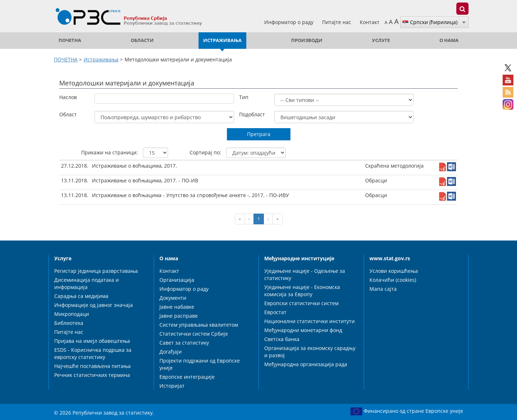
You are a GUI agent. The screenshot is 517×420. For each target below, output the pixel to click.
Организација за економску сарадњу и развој (310, 352)
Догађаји (171, 352)
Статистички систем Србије (194, 334)
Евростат (275, 312)
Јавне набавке (177, 307)
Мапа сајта (383, 289)
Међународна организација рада (306, 364)
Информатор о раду (290, 22)
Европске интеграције (187, 377)
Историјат (172, 386)
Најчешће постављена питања (92, 366)
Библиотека (69, 323)
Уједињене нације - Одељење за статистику (305, 274)
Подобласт (252, 114)
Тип (244, 97)
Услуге (381, 40)
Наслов (68, 97)
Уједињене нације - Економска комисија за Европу (302, 291)
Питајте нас (337, 22)
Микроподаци (72, 314)
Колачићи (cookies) (393, 280)
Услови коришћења (394, 271)
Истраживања (222, 40)
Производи (307, 40)
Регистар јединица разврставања (96, 271)
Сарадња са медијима (81, 296)
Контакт (370, 22)
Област (68, 114)
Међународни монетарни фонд (303, 330)
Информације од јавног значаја (94, 305)
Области (142, 40)
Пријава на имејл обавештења (92, 341)
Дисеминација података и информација (87, 283)
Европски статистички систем (301, 303)
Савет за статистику (184, 343)
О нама (449, 40)
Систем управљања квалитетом (199, 325)
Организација (177, 280)
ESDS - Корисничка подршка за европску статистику (93, 353)
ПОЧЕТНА (70, 40)
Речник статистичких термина (92, 375)
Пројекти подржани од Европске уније (200, 364)
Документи (173, 298)
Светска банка (282, 339)
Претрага (259, 134)
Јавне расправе (179, 316)
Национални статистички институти (309, 321)
